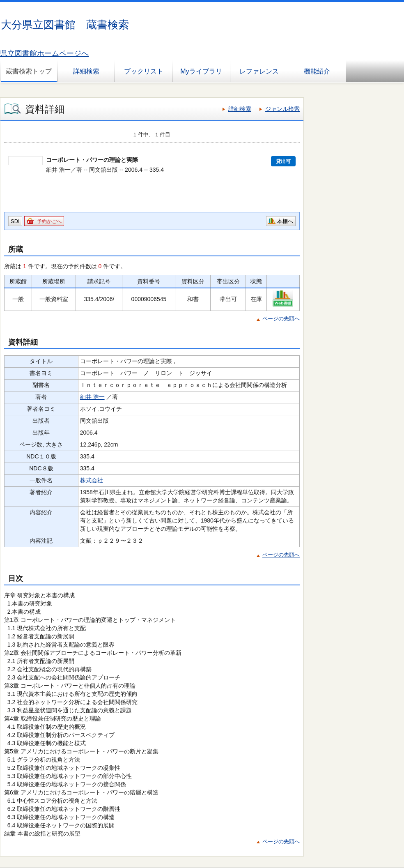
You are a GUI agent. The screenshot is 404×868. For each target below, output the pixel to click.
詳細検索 (86, 71)
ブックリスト (144, 71)
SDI (15, 221)
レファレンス (259, 71)
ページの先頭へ (281, 319)
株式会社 (92, 480)
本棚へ (285, 221)
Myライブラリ (201, 71)
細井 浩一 (92, 397)
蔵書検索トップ (29, 71)
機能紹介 (317, 71)
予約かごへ (49, 221)
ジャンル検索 (282, 109)
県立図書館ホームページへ (44, 53)
